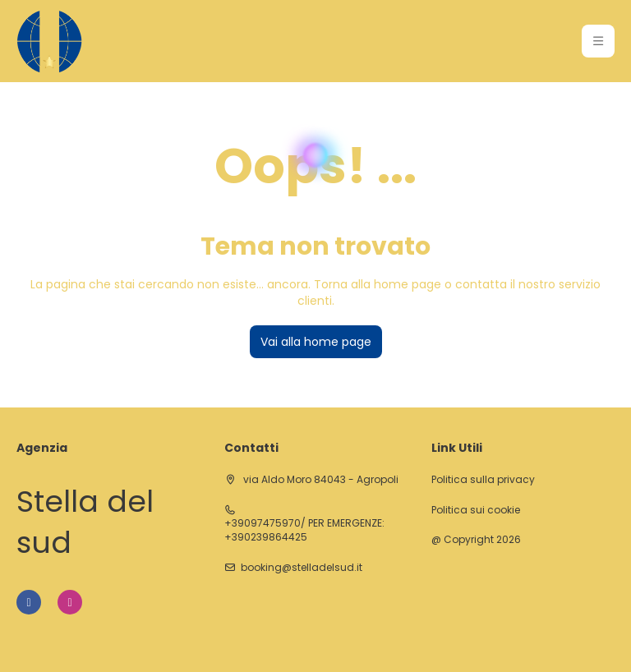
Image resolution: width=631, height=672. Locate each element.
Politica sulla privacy (483, 480)
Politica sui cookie (476, 510)
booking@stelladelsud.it (302, 568)
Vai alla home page (316, 342)
